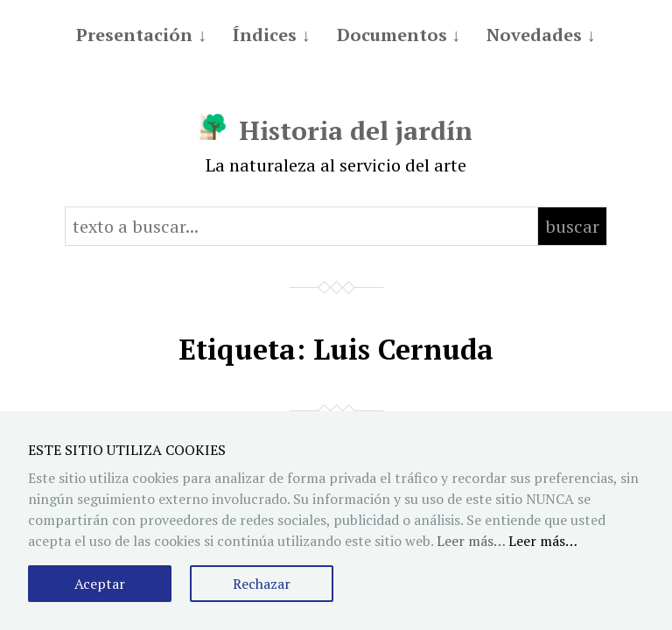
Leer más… (543, 541)
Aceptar (100, 584)
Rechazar (262, 584)
